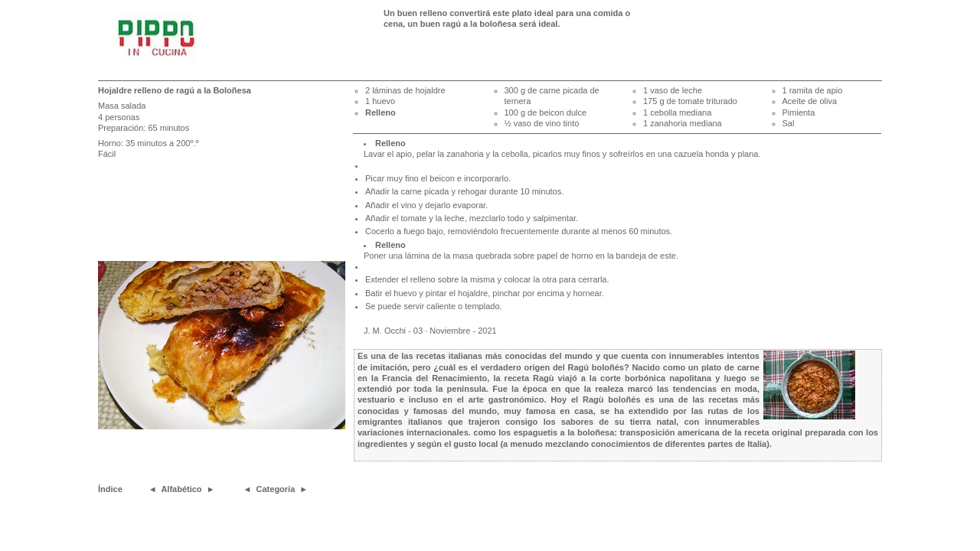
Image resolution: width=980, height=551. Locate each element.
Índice (110, 489)
